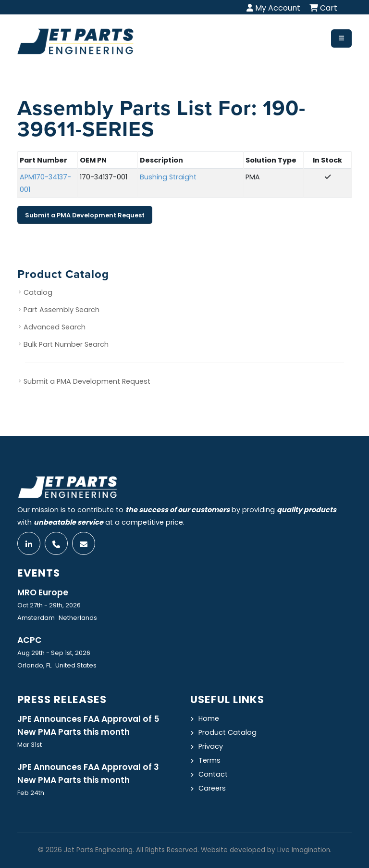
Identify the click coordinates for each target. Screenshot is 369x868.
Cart (323, 8)
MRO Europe (43, 592)
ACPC (30, 640)
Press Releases (62, 699)
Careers (212, 788)
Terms (209, 760)
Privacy (211, 746)
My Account (273, 8)
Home (209, 718)
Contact (213, 774)
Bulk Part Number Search (66, 344)
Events (39, 573)
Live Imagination (304, 850)
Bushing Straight (168, 177)
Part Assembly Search (61, 310)
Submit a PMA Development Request (85, 215)
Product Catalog (228, 732)
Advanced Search (55, 327)
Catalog (38, 292)
